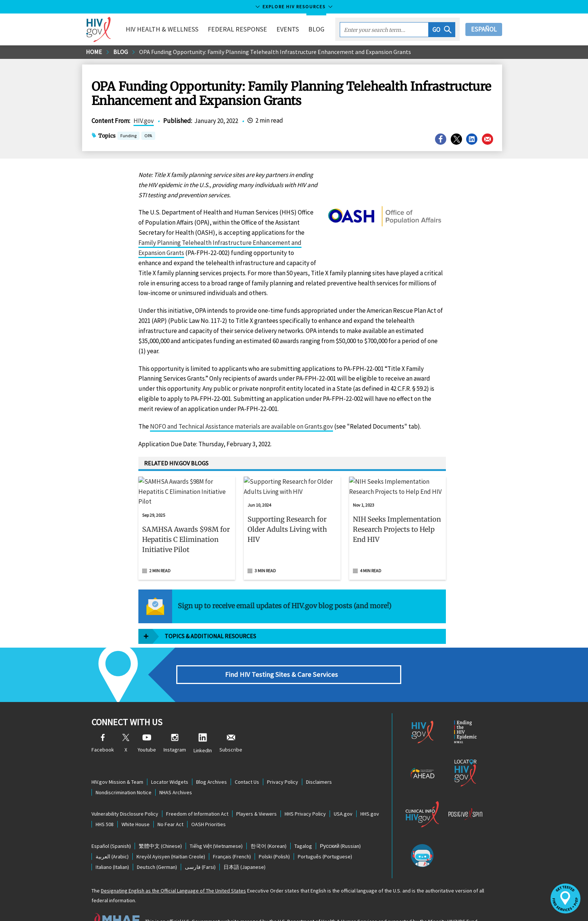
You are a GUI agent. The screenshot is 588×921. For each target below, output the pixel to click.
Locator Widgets (170, 762)
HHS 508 (105, 804)
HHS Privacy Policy (305, 794)
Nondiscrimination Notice (124, 772)
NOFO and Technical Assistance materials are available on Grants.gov (241, 426)
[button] (442, 30)
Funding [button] (128, 136)
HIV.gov (144, 121)
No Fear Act (170, 804)
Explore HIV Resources (294, 7)
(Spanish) (111, 826)
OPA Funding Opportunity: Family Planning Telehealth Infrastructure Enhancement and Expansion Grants (275, 52)
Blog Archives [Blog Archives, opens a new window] (211, 762)
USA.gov (343, 794)
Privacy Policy (283, 762)
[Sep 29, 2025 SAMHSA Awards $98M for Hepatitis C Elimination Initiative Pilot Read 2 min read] (187, 518)
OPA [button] (148, 136)
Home (94, 52)
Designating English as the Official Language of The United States (173, 870)
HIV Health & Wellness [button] (162, 29)
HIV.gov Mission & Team (117, 762)
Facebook (103, 724)
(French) (232, 836)
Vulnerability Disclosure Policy (125, 794)
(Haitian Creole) (171, 836)
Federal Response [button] (237, 29)
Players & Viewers (256, 794)
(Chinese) (160, 826)
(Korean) (268, 826)
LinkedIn (203, 724)
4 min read (371, 550)
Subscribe (231, 724)
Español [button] (484, 29)
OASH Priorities (208, 804)
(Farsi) (200, 847)
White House (136, 804)
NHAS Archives (176, 772)
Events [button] (288, 29)
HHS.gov (370, 794)
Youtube (147, 724)
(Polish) (274, 836)
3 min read (265, 550)
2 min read (160, 550)
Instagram (175, 724)
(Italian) (112, 847)
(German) (157, 847)
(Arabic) (112, 836)
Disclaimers (319, 762)
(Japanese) (244, 847)
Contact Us (247, 762)
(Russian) (340, 826)
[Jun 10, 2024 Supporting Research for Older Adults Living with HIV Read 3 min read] (292, 518)
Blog (316, 29)
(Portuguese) (325, 836)
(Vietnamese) (216, 826)
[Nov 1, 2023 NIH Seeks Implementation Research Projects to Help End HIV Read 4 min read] (397, 518)
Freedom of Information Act (197, 794)
